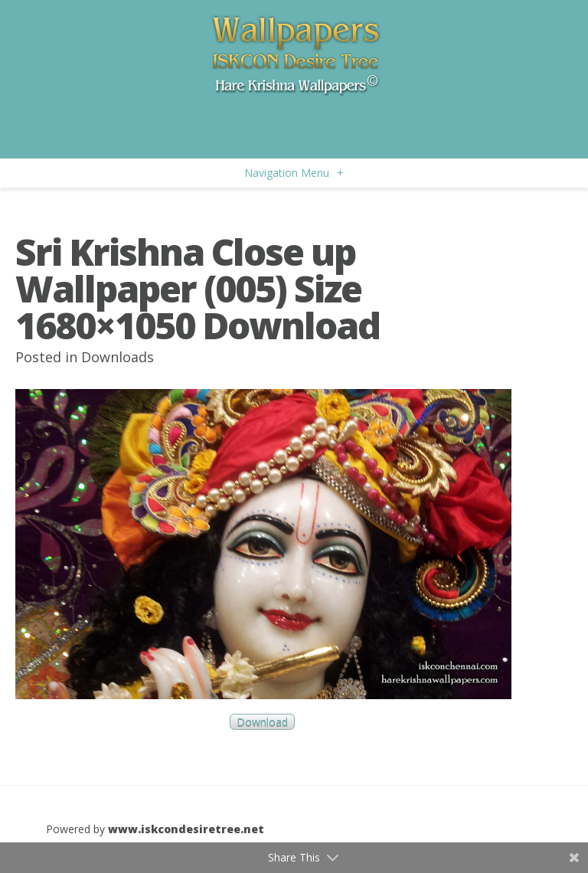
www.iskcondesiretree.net (186, 829)
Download (262, 722)
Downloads (118, 357)
